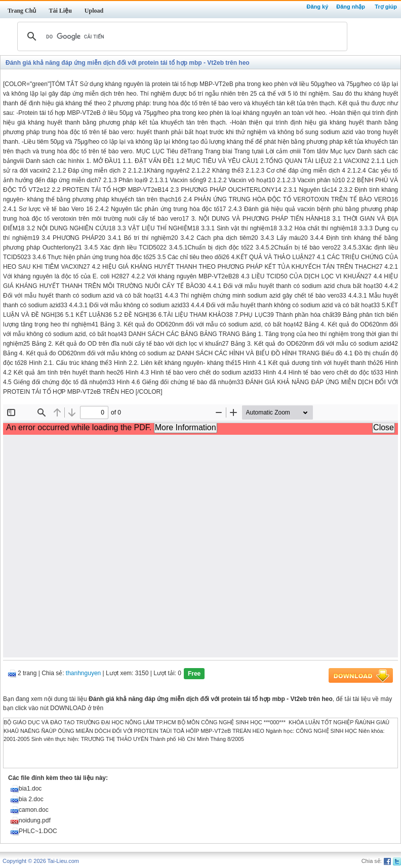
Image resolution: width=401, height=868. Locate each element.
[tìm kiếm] (181, 36)
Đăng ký (317, 7)
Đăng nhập (351, 7)
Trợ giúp (386, 7)
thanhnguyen (83, 674)
